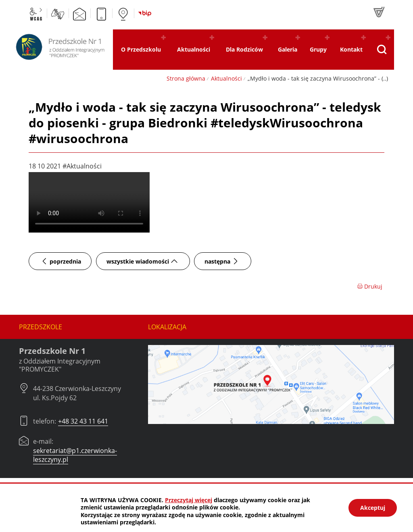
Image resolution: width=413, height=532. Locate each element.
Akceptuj (373, 508)
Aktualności (226, 78)
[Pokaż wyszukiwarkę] (382, 50)
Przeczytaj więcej (189, 500)
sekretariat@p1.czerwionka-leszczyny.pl (75, 455)
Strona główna (186, 78)
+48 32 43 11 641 (83, 421)
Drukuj (370, 286)
